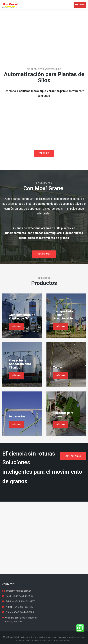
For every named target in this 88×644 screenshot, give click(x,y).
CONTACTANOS (73, 456)
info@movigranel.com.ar (19, 591)
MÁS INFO (44, 153)
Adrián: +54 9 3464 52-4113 (20, 607)
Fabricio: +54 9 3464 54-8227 (20, 601)
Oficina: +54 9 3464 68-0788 (20, 612)
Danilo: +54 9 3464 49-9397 (19, 596)
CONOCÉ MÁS (44, 254)
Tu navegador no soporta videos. (44, 124)
